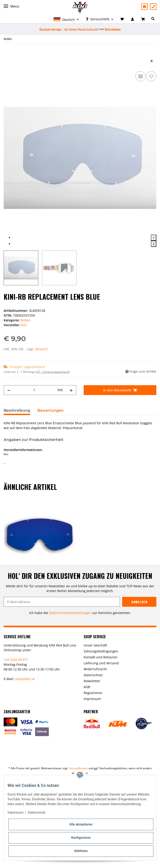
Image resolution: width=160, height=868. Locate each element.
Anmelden (139, 602)
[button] (66, 19)
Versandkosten (78, 768)
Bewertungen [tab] (50, 410)
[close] (152, 61)
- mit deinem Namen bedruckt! (69, 29)
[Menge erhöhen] (71, 390)
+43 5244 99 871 (16, 660)
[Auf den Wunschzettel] (151, 76)
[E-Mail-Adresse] (62, 602)
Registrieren (93, 693)
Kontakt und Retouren (101, 657)
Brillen (26, 320)
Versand (41, 349)
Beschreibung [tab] (17, 410)
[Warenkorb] (143, 19)
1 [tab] (154, 238)
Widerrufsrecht (95, 669)
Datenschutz (93, 675)
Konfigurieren (81, 838)
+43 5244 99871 (153, 7)
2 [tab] (154, 244)
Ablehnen (81, 851)
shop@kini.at (25, 679)
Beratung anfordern (145, 7)
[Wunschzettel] (122, 19)
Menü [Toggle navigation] (11, 6)
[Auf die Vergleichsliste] (140, 76)
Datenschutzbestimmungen (70, 613)
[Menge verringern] (9, 390)
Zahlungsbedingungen (101, 651)
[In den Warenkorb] (7, 53)
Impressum (92, 699)
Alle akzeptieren (81, 824)
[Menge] (34, 390)
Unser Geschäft (95, 645)
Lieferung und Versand (101, 663)
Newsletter (92, 681)
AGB (87, 687)
